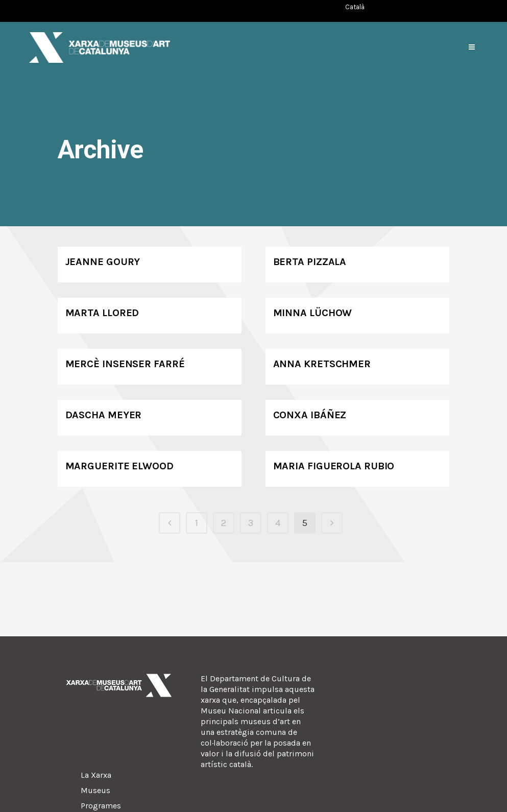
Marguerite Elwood (119, 466)
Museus (95, 790)
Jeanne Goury (103, 262)
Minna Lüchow (313, 313)
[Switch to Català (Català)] (355, 7)
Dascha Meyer (104, 415)
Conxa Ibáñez (310, 415)
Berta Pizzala (310, 262)
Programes (101, 806)
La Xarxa (96, 775)
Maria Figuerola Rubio (334, 466)
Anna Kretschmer (322, 364)
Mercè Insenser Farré (125, 364)
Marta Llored (102, 313)
